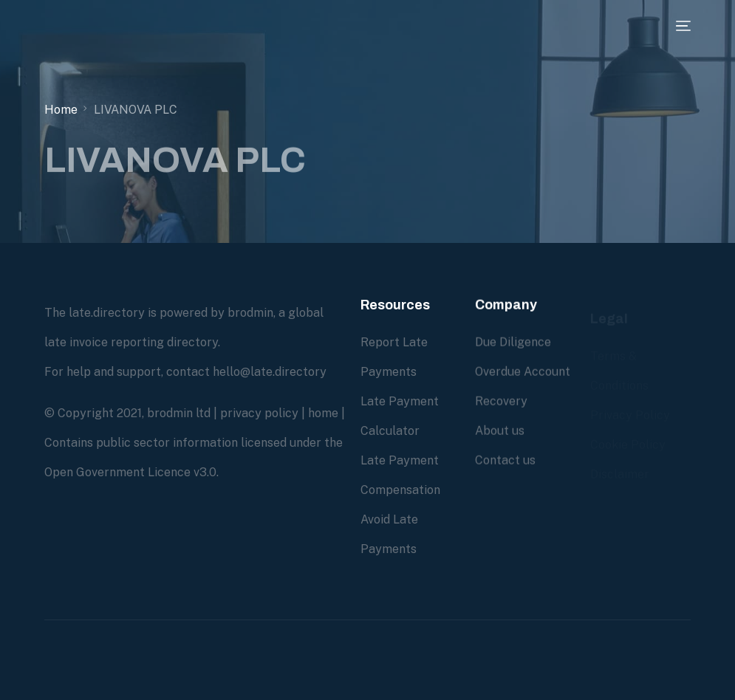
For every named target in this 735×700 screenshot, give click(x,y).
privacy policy (259, 413)
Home (61, 110)
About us (500, 431)
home (323, 413)
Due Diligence (513, 342)
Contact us (505, 460)
